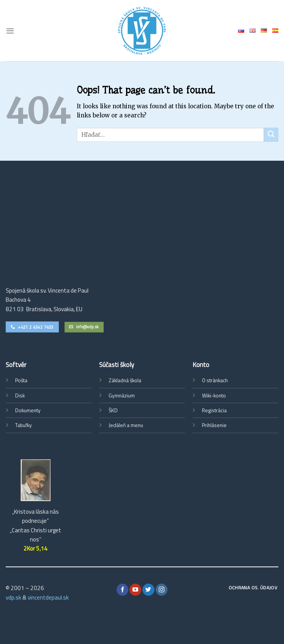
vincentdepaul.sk (48, 597)
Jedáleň (117, 425)
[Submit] (271, 135)
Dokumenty (28, 410)
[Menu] (10, 31)
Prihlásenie (214, 425)
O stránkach (215, 380)
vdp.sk (13, 597)
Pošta (21, 380)
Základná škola (125, 380)
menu (137, 425)
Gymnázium (122, 396)
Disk (20, 396)
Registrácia (214, 410)
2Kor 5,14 (35, 548)
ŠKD (113, 410)
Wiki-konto (214, 396)
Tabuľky (24, 425)
